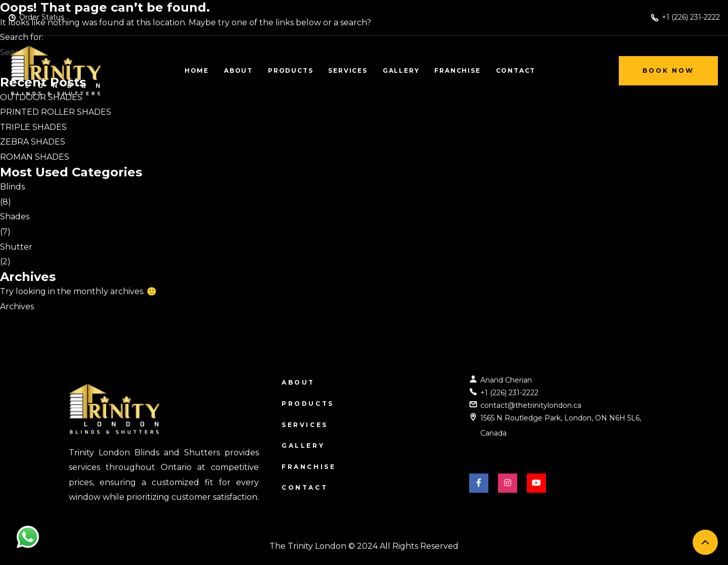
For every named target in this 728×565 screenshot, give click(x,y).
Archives (17, 307)
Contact (305, 487)
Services (305, 425)
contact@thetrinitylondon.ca (531, 405)
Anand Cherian (506, 380)
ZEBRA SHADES (33, 142)
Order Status (42, 17)
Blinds (12, 187)
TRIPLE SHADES (33, 127)
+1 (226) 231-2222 (509, 393)
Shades (15, 217)
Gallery (303, 445)
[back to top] (705, 542)
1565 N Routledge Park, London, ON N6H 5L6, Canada (561, 426)
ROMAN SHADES (35, 157)
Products (308, 404)
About (298, 382)
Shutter (16, 247)
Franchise (309, 467)
